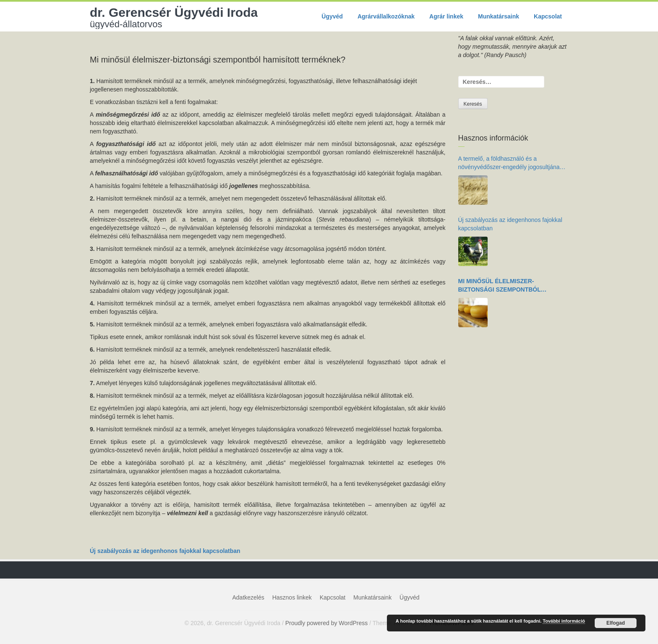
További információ (564, 621)
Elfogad (616, 623)
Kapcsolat (548, 16)
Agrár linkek (446, 16)
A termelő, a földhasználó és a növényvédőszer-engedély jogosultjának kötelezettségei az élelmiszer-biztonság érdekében (510, 163)
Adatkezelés (248, 597)
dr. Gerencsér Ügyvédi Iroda (174, 17)
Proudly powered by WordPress (327, 623)
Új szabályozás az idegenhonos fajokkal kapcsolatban (165, 551)
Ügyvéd (332, 16)
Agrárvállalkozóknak (386, 16)
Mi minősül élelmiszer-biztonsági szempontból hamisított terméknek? (500, 286)
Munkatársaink (499, 16)
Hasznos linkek (292, 597)
